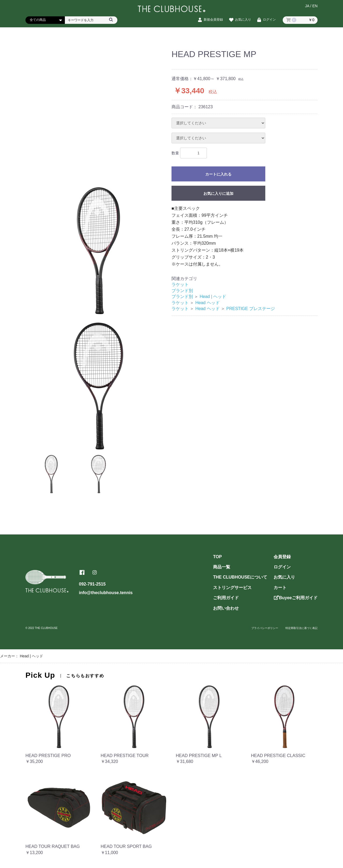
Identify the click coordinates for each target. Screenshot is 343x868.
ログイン (282, 567)
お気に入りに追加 (218, 193)
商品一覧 (222, 567)
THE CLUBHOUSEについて (240, 577)
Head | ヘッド (213, 297)
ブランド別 (182, 291)
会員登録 (282, 557)
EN (315, 7)
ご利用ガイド (226, 598)
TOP (217, 557)
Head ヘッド (208, 303)
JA (307, 7)
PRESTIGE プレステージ (251, 309)
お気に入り (284, 577)
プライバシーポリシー (265, 628)
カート (280, 588)
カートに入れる (218, 174)
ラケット (180, 284)
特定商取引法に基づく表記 (301, 628)
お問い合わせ (226, 608)
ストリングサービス (232, 588)
